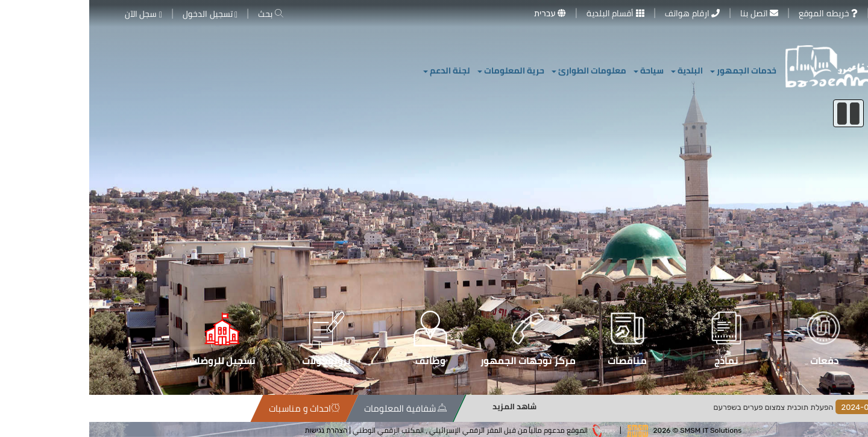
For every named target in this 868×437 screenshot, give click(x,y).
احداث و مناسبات (404, 408)
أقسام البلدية (526, 13)
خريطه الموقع (739, 13)
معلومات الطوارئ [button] (500, 71)
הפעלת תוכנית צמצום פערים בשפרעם (714, 407)
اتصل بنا (670, 13)
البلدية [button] (598, 71)
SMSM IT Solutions (621, 430)
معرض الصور (818, 13)
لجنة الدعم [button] (357, 71)
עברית (461, 13)
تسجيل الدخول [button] (121, 14)
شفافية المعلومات (505, 408)
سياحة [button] (559, 71)
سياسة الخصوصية (268, 408)
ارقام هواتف (603, 13)
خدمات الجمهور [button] (654, 71)
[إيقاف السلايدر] (759, 113)
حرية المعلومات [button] (422, 71)
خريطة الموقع (205, 408)
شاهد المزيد (587, 407)
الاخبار (845, 408)
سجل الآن (54, 14)
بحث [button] (181, 14)
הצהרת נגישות (237, 430)
